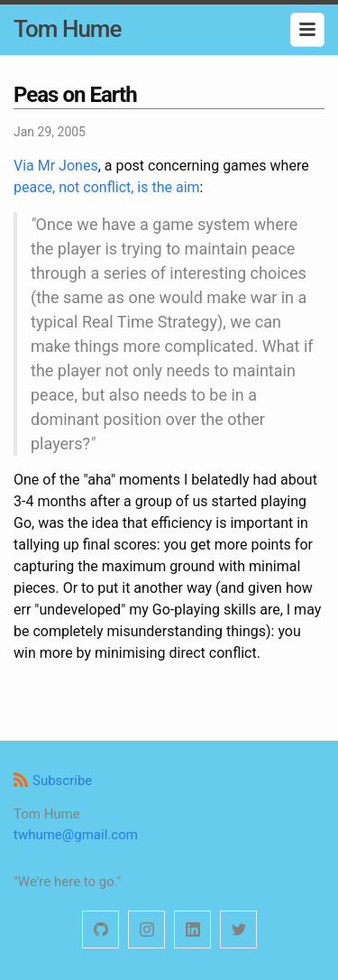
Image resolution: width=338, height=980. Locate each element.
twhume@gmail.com (76, 835)
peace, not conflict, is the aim (107, 187)
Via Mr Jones (56, 166)
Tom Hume (67, 29)
